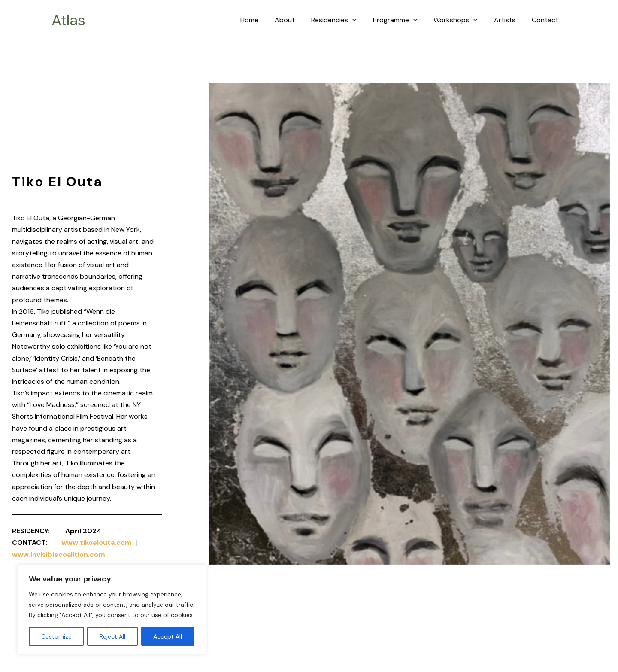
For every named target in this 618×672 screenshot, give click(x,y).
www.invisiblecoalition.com (59, 554)
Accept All (168, 636)
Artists (509, 20)
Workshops (462, 20)
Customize (56, 636)
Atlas (68, 20)
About (299, 20)
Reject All (112, 636)
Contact (546, 20)
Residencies (345, 20)
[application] (364, 20)
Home (266, 20)
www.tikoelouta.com (97, 543)
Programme (404, 20)
